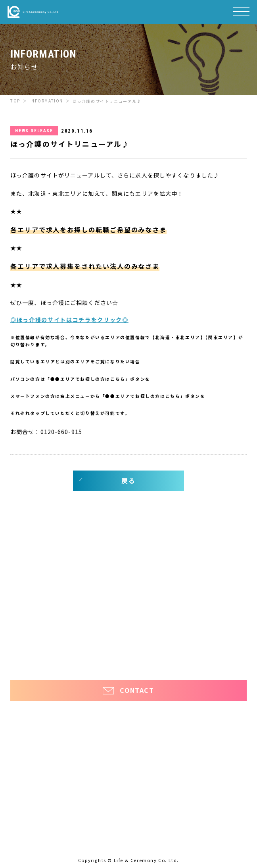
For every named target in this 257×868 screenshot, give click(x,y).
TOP (15, 101)
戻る (128, 480)
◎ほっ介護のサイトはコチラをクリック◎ (69, 320)
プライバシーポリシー (128, 657)
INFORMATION (46, 101)
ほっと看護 (225, 642)
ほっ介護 (21, 642)
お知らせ (25, 614)
